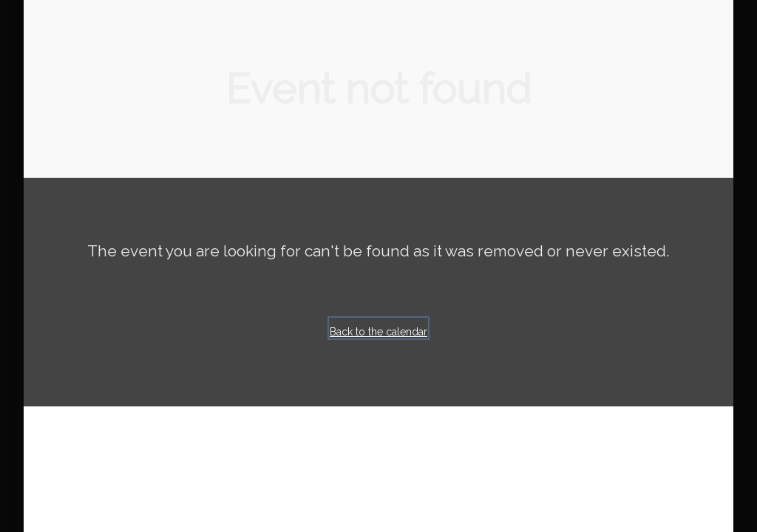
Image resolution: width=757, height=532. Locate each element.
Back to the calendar (378, 332)
